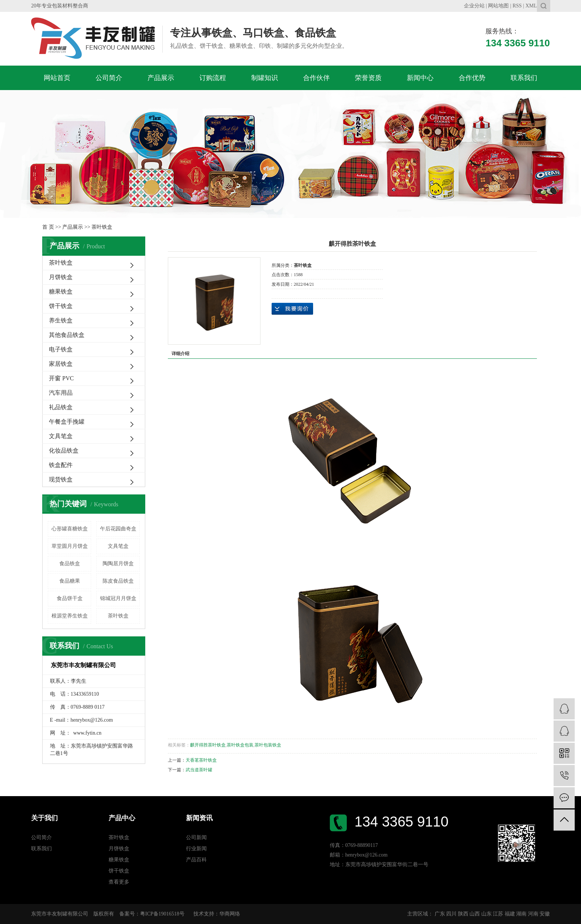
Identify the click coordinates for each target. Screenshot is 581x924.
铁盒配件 (61, 465)
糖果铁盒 (61, 292)
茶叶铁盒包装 (240, 745)
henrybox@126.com (92, 720)
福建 (510, 914)
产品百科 (196, 860)
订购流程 (213, 78)
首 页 (48, 227)
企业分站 (474, 6)
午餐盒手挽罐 (67, 422)
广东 (440, 914)
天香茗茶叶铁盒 (201, 760)
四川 (451, 914)
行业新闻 (196, 849)
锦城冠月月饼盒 (118, 598)
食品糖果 (70, 581)
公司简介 (109, 78)
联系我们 (524, 78)
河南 (533, 914)
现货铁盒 (61, 479)
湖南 (521, 914)
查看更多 (119, 882)
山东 (487, 914)
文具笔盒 (61, 436)
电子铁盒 (61, 349)
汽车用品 (61, 393)
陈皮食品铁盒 (118, 581)
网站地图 (498, 6)
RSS (517, 6)
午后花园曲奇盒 (118, 529)
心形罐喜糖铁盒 (70, 529)
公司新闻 (196, 837)
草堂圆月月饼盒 (70, 546)
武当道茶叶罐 (199, 770)
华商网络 (230, 914)
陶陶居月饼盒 (118, 564)
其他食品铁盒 (67, 335)
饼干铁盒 (61, 306)
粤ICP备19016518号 (162, 914)
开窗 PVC (61, 378)
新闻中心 (420, 78)
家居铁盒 (61, 364)
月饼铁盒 (61, 277)
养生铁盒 (61, 320)
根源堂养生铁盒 (70, 616)
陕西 (463, 914)
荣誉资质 (368, 78)
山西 (475, 914)
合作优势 (472, 78)
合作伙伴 (316, 78)
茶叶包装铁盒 (268, 745)
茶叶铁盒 (102, 227)
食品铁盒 (70, 564)
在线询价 (292, 309)
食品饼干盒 (70, 598)
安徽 (545, 914)
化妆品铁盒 (64, 451)
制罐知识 (265, 78)
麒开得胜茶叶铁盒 (208, 745)
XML (531, 6)
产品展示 (161, 78)
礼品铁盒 (61, 407)
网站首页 (57, 78)
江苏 (498, 914)
